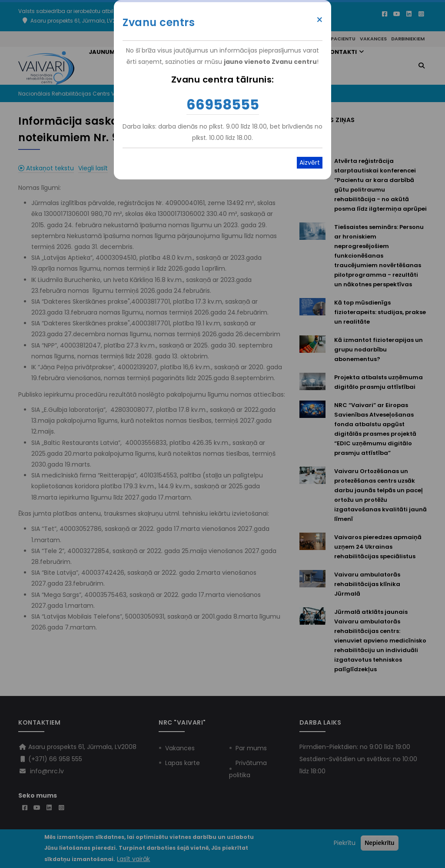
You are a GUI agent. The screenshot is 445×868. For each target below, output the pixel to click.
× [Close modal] (320, 20)
